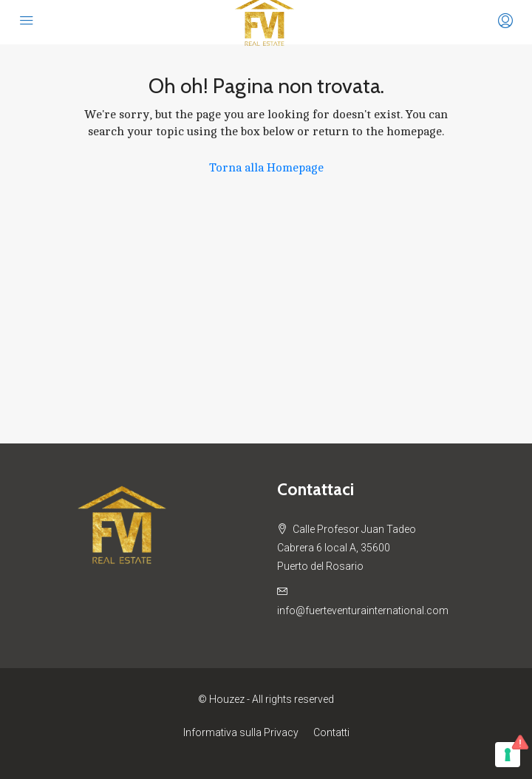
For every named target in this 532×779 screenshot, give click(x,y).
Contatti (331, 732)
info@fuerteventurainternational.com (363, 610)
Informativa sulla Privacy (241, 732)
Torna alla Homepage (266, 168)
